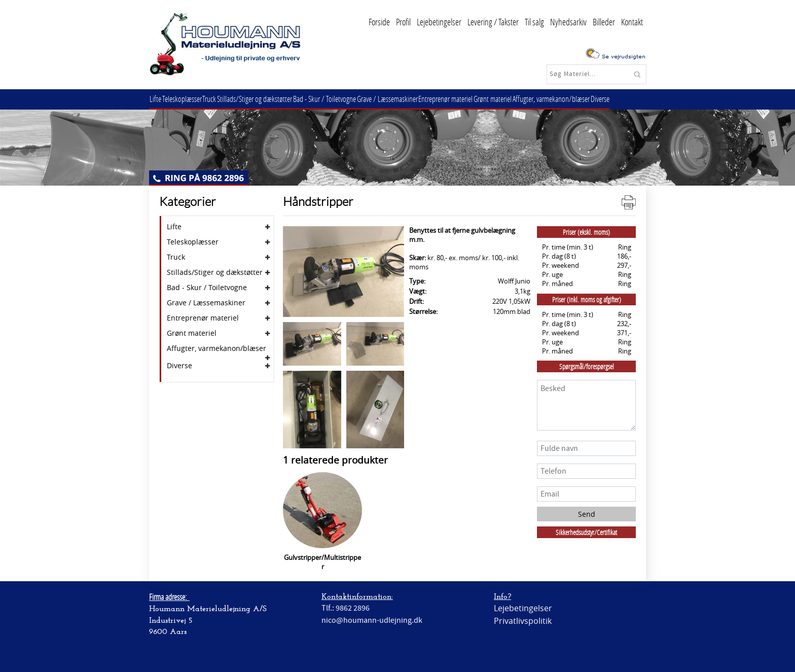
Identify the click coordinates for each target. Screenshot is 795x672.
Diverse (630, 99)
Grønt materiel (516, 99)
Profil (403, 22)
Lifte (157, 99)
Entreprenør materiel (466, 99)
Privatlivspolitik (523, 621)
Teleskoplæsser (187, 99)
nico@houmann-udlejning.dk (372, 620)
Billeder (604, 22)
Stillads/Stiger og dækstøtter (266, 99)
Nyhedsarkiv (568, 22)
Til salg (534, 22)
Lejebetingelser (439, 22)
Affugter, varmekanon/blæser (578, 99)
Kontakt (632, 22)
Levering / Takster (493, 22)
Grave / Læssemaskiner (405, 99)
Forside (379, 22)
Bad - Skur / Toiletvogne (339, 99)
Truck (217, 99)
